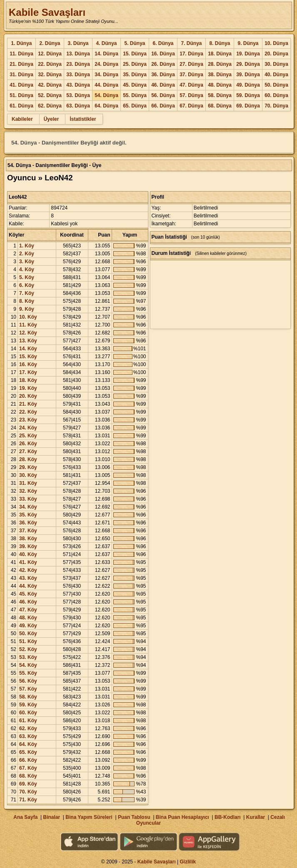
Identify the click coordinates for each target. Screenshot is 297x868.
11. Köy (28, 325)
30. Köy (28, 475)
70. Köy (28, 792)
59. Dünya (248, 95)
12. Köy (28, 333)
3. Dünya (78, 43)
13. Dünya (78, 54)
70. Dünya (276, 106)
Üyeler (51, 119)
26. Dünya (163, 64)
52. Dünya (50, 95)
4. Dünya (106, 43)
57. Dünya (191, 95)
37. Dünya (191, 75)
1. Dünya (21, 43)
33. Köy (28, 499)
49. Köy (28, 626)
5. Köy (27, 277)
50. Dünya (276, 85)
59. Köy (28, 705)
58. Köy (28, 697)
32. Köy (28, 491)
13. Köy (28, 341)
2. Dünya (50, 43)
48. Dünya (220, 85)
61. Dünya (21, 106)
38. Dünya (220, 75)
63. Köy (28, 736)
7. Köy (27, 293)
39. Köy (28, 546)
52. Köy (28, 649)
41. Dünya (21, 85)
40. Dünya (276, 75)
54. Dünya (106, 95)
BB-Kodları (228, 817)
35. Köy (28, 515)
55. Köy (28, 673)
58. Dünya (220, 95)
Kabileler (22, 119)
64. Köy (28, 744)
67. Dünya (191, 106)
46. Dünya (163, 85)
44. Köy (28, 586)
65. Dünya (135, 106)
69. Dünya (248, 106)
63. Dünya (78, 106)
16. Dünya (163, 54)
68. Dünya (220, 106)
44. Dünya (106, 85)
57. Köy (28, 689)
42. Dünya (50, 85)
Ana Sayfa (25, 817)
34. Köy (28, 507)
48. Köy (28, 618)
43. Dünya (78, 85)
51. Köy (28, 641)
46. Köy (28, 602)
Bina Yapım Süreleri (89, 817)
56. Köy (28, 681)
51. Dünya (21, 95)
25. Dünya (135, 64)
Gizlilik (188, 862)
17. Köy (28, 372)
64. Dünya (106, 106)
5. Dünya (135, 43)
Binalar (51, 817)
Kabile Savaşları (47, 12)
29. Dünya (248, 64)
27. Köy (28, 451)
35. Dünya (135, 75)
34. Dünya (106, 75)
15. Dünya (135, 54)
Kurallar (256, 817)
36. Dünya (163, 75)
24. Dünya (106, 64)
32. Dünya (50, 75)
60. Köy (28, 713)
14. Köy (28, 349)
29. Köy (28, 467)
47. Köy (28, 610)
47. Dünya (191, 85)
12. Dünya (50, 54)
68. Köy (28, 776)
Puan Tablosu (134, 817)
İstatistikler (83, 119)
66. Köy (28, 760)
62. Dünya (50, 106)
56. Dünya (163, 95)
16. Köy (28, 364)
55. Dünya (135, 95)
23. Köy (28, 420)
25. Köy (28, 436)
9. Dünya (248, 43)
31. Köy (28, 483)
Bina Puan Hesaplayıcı (182, 817)
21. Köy (28, 404)
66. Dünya (163, 106)
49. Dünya (248, 85)
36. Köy (28, 523)
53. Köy (28, 657)
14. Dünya (106, 54)
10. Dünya (276, 43)
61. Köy (28, 721)
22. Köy (28, 412)
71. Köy (28, 800)
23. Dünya (78, 64)
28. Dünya (220, 64)
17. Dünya (191, 54)
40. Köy (28, 554)
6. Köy (27, 285)
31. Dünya (21, 75)
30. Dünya (276, 64)
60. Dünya (276, 95)
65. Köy (28, 752)
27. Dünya (191, 64)
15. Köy (28, 357)
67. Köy (28, 768)
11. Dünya (21, 54)
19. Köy (28, 388)
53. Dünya (78, 95)
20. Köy (28, 396)
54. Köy (28, 665)
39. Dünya (248, 75)
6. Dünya (163, 43)
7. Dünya (191, 43)
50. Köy (28, 634)
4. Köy (27, 269)
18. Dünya (220, 54)
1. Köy (27, 246)
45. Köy (28, 594)
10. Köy (28, 317)
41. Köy (28, 562)
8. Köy (27, 301)
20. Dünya (276, 54)
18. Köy (28, 380)
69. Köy (28, 784)
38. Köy (28, 539)
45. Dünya (135, 85)
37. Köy (28, 531)
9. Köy (27, 309)
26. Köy (28, 444)
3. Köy (27, 262)
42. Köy (28, 570)
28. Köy (28, 459)
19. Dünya (248, 54)
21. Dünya (21, 64)
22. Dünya (50, 64)
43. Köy (28, 578)
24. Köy (28, 428)
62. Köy (28, 728)
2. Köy (27, 254)
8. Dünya (220, 43)
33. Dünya (78, 75)
